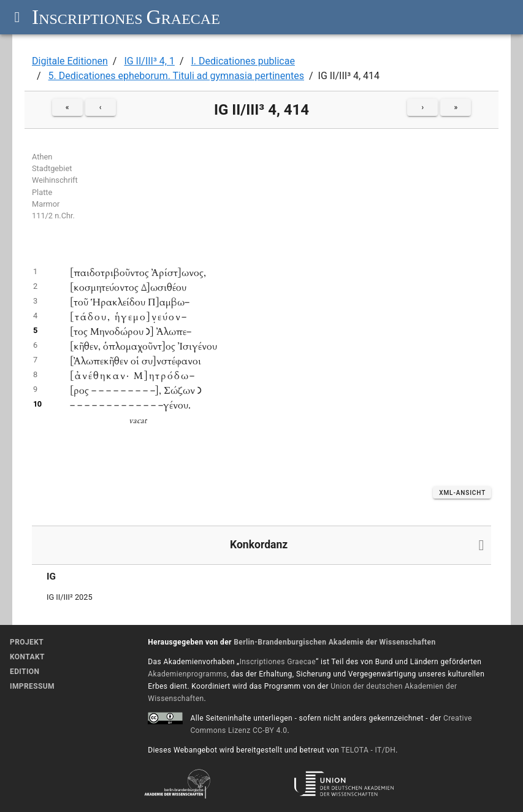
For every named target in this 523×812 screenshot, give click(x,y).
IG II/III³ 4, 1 (149, 61)
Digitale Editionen (70, 61)
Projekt (27, 642)
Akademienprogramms (187, 674)
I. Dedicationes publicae (242, 61)
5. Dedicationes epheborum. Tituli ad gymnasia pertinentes (176, 76)
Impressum (32, 686)
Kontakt (27, 657)
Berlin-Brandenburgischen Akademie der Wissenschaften (334, 642)
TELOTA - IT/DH (368, 750)
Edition (25, 672)
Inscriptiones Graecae (278, 662)
